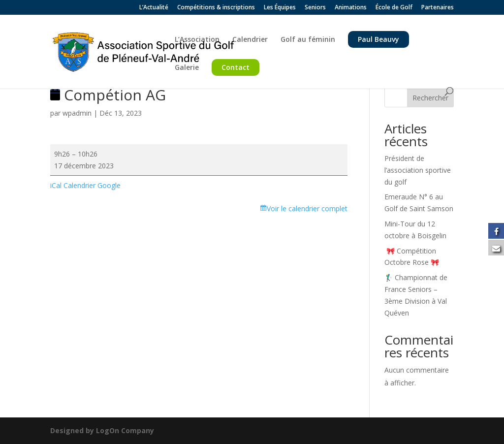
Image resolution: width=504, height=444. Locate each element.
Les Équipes (280, 8)
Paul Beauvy (378, 39)
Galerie (187, 68)
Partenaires (438, 8)
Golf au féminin (308, 40)
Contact (236, 67)
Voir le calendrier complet (307, 208)
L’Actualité (154, 8)
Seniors (315, 8)
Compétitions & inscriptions (216, 8)
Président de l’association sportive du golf (418, 170)
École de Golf (394, 8)
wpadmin (77, 113)
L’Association (197, 40)
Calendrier (250, 40)
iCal (56, 185)
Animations (351, 8)
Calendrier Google (92, 185)
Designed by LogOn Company (102, 430)
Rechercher (430, 98)
